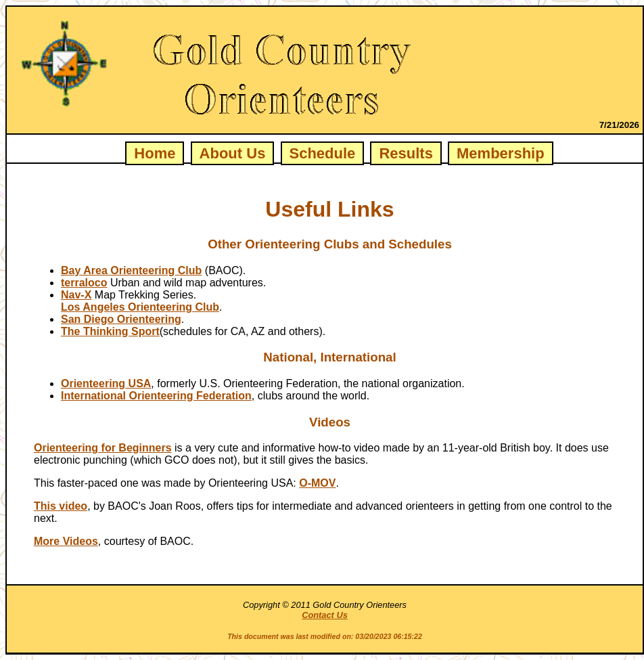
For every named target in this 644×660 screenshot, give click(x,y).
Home (155, 153)
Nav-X (76, 295)
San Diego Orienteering (121, 319)
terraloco (84, 283)
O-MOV (317, 483)
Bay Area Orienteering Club (131, 270)
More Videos (66, 541)
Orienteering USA (106, 383)
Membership (501, 153)
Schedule (323, 153)
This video (61, 506)
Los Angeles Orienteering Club (140, 307)
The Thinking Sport (110, 331)
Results (406, 153)
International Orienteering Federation (156, 396)
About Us (233, 153)
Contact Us (325, 615)
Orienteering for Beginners (103, 448)
